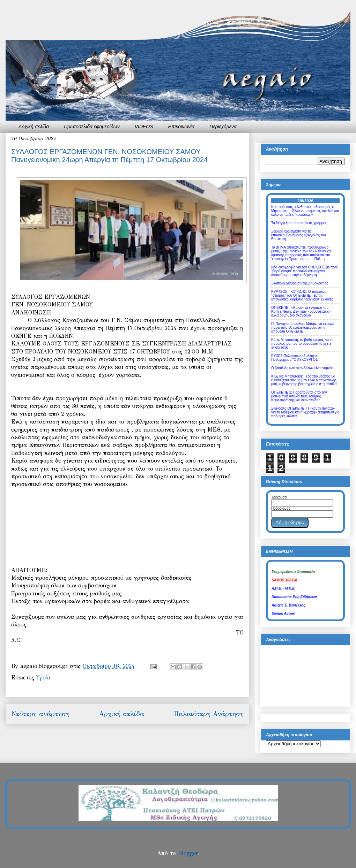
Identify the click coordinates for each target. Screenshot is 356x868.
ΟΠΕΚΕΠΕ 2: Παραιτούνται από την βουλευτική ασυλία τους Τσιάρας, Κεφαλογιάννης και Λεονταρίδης (299, 396)
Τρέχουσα (279, 497)
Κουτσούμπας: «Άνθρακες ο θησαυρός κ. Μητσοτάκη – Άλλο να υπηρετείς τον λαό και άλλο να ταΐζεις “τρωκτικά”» (305, 211)
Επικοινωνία (181, 127)
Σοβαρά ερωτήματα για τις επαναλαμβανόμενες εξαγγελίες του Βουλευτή (299, 235)
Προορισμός (281, 508)
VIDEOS (144, 127)
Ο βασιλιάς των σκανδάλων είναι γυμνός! (303, 368)
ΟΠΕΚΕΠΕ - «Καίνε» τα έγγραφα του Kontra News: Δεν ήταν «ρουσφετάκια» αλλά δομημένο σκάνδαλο (301, 311)
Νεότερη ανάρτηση (40, 714)
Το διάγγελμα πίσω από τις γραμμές (299, 223)
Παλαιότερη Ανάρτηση (209, 714)
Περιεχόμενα (223, 127)
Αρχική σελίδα (34, 127)
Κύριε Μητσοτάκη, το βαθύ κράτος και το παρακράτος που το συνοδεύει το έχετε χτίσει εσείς (302, 344)
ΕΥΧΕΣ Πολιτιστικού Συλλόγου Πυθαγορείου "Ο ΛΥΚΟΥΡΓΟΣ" (295, 358)
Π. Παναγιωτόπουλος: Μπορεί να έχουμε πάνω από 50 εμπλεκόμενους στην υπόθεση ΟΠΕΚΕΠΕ (302, 328)
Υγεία (43, 677)
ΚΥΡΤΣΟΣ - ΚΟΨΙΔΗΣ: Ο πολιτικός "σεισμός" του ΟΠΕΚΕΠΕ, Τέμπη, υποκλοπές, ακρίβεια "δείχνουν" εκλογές (302, 295)
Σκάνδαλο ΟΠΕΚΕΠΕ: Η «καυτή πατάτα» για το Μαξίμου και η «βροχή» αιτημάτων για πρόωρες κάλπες (305, 412)
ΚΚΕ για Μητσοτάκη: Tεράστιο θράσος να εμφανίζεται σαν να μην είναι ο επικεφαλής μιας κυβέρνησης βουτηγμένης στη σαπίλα (304, 380)
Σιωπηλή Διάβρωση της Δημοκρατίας (300, 283)
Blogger (188, 853)
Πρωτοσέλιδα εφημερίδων (92, 127)
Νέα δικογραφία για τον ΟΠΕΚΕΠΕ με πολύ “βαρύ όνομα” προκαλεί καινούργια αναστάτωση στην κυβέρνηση (305, 271)
